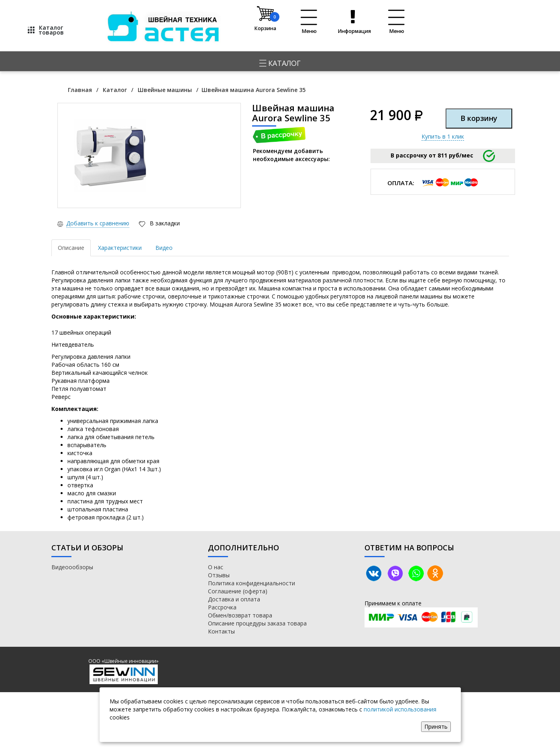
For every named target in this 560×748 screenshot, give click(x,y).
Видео (164, 248)
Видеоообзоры (72, 567)
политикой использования (400, 709)
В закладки (164, 223)
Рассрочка (222, 607)
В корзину (479, 118)
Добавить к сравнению (98, 223)
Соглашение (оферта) (238, 591)
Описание (71, 248)
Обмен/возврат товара (240, 615)
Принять (436, 727)
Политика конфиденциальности (251, 583)
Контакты (221, 631)
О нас (216, 567)
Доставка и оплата (234, 599)
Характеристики (120, 248)
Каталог (280, 63)
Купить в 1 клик (443, 136)
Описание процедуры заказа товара (257, 623)
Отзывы (219, 575)
